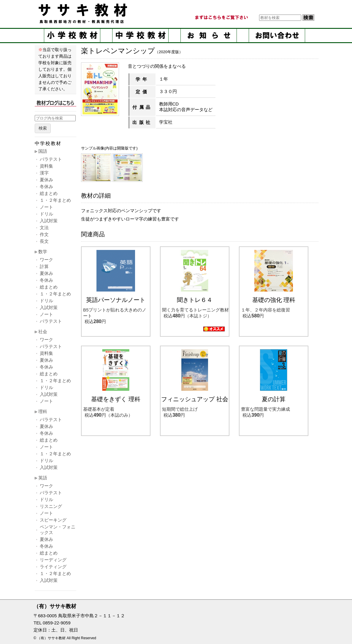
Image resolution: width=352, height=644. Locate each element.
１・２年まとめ (55, 200)
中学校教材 (140, 36)
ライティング (53, 567)
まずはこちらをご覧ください (221, 18)
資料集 (46, 166)
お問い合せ (277, 36)
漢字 (44, 173)
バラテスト (51, 159)
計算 (44, 266)
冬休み (46, 186)
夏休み (46, 180)
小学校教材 (72, 36)
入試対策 (49, 221)
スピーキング (53, 520)
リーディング (53, 560)
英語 (43, 478)
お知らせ (209, 36)
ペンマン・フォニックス (58, 530)
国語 (43, 151)
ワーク (46, 260)
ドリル (46, 214)
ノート (46, 207)
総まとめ (49, 193)
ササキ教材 (84, 13)
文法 (44, 227)
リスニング (51, 506)
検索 (43, 128)
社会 (43, 332)
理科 (43, 411)
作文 (44, 234)
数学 (43, 252)
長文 (44, 241)
